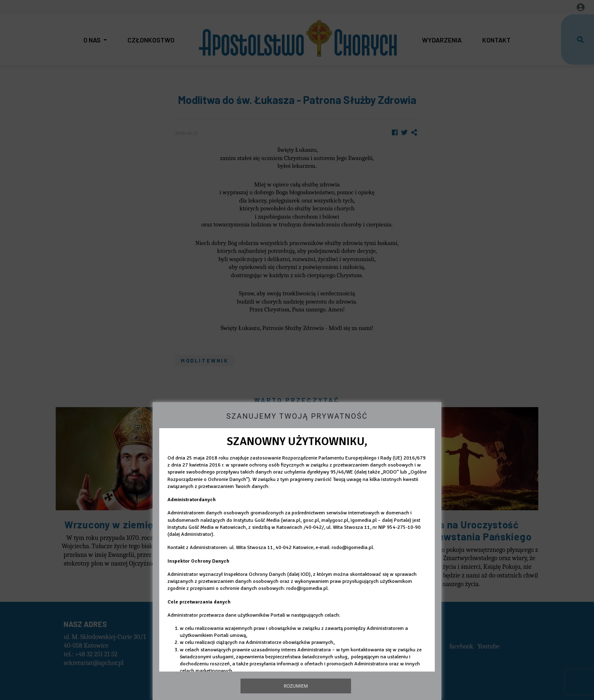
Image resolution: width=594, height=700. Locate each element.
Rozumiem (296, 686)
